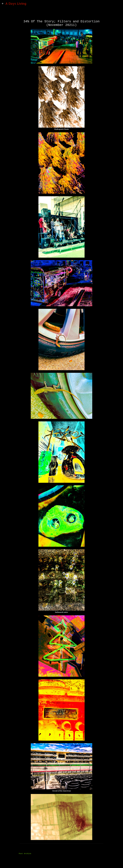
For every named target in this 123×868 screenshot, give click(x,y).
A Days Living (16, 3)
